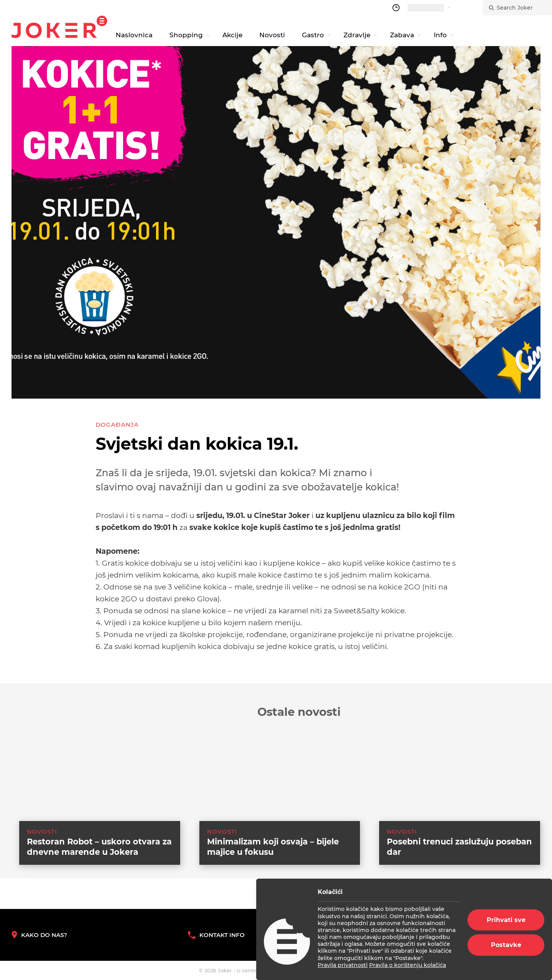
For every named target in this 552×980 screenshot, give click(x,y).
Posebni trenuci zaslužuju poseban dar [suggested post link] (459, 859)
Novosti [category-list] (42, 844)
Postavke (506, 945)
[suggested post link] (92, 799)
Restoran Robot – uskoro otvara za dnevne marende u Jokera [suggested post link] (99, 859)
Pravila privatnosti (343, 965)
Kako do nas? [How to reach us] (39, 935)
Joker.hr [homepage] (59, 27)
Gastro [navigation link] (313, 35)
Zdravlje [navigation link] (357, 35)
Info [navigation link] (440, 35)
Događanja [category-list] (117, 425)
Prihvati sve (506, 920)
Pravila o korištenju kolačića (408, 965)
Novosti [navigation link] (272, 35)
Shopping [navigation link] (186, 35)
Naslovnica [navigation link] (134, 35)
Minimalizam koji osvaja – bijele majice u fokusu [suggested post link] (273, 859)
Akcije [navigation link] (232, 35)
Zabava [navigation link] (402, 35)
